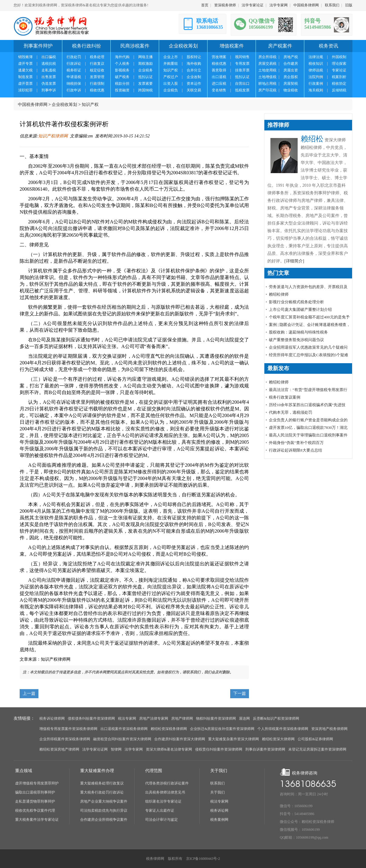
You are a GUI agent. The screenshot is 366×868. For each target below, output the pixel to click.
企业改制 (194, 77)
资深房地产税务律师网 (329, 729)
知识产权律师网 (53, 136)
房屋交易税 (267, 64)
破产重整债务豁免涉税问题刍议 (296, 340)
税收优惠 (97, 90)
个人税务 (122, 64)
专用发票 (242, 64)
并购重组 (171, 64)
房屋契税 (291, 84)
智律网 (116, 749)
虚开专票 (25, 64)
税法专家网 (127, 718)
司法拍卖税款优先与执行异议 (104, 810)
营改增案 (219, 57)
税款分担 (122, 84)
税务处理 (97, 57)
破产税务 (122, 77)
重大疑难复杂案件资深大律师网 (234, 739)
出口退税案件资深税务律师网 (124, 729)
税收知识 (316, 64)
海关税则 (316, 90)
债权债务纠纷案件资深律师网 (91, 718)
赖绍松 (312, 139)
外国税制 (339, 57)
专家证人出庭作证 (160, 810)
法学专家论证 (253, 5)
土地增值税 (267, 77)
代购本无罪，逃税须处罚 (291, 412)
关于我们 (217, 792)
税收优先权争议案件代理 (35, 810)
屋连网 (244, 718)
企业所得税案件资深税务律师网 (65, 739)
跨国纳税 (145, 90)
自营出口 (242, 84)
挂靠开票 (242, 70)
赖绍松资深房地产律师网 (59, 749)
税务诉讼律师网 (52, 718)
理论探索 (339, 64)
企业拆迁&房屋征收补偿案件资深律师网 (222, 729)
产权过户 (171, 77)
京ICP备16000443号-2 (203, 859)
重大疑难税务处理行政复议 (102, 783)
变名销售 (219, 90)
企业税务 (145, 70)
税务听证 (74, 70)
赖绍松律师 (279, 294)
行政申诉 (74, 90)
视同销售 (242, 57)
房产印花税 (267, 90)
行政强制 (97, 84)
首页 (205, 5)
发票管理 (97, 77)
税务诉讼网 (219, 810)
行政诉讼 (74, 64)
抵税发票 (242, 90)
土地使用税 (267, 70)
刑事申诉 (49, 90)
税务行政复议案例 (285, 397)
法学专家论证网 (95, 749)
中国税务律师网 (306, 5)
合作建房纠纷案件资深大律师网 (180, 739)
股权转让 (194, 57)
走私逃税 (49, 70)
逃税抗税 (49, 64)
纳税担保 (74, 84)
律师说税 (316, 70)
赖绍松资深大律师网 (278, 739)
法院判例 (316, 77)
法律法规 (316, 57)
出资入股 (171, 84)
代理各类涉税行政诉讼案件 (167, 783)
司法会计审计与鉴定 (162, 820)
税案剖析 (339, 77)
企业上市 (171, 57)
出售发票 (49, 77)
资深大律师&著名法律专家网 (169, 749)
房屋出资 (291, 70)
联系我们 (332, 5)
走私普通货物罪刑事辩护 (35, 801)
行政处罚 (74, 57)
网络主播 (145, 57)
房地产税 (291, 57)
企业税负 (171, 90)
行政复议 (97, 64)
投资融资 (122, 90)
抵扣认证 (145, 77)
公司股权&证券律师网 (315, 739)
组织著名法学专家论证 (163, 801)
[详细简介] (294, 261)
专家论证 (339, 70)
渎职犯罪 (25, 90)
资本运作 (194, 84)
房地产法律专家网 (154, 718)
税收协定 (339, 84)
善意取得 (219, 70)
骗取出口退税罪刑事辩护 (35, 792)
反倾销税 (339, 90)
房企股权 (291, 77)
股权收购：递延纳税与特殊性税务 (298, 332)
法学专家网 (279, 5)
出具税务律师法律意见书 (165, 792)
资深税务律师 (225, 5)
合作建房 (291, 64)
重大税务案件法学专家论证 (37, 820)
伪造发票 (49, 84)
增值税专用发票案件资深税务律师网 (68, 729)
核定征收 (97, 70)
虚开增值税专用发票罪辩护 (37, 783)
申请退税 (74, 77)
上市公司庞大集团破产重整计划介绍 (300, 309)
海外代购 (122, 57)
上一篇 (29, 694)
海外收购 (194, 64)
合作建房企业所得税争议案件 (104, 820)
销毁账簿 (25, 57)
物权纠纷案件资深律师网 (216, 718)
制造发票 (25, 77)
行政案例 (316, 84)
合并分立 (194, 70)
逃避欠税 (25, 70)
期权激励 (145, 64)
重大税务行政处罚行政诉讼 (102, 792)
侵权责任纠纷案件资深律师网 (219, 749)
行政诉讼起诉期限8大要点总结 (296, 450)
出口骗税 (49, 57)
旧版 (349, 5)
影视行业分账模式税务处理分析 (296, 302)
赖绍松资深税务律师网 (169, 729)
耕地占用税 (267, 84)
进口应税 (219, 84)
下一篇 (240, 694)
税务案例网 (219, 820)
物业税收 (291, 90)
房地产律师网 (182, 718)
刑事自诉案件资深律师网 (265, 749)
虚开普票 (25, 84)
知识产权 (171, 70)
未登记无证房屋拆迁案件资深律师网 (317, 749)
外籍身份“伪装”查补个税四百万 (296, 443)
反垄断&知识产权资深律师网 (276, 718)
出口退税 (219, 77)
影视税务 (122, 70)
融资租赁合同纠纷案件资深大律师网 (122, 739)
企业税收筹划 (64, 105)
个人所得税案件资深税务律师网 (283, 729)
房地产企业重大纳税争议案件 (104, 801)
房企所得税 (267, 57)
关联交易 (194, 90)
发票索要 (145, 84)
